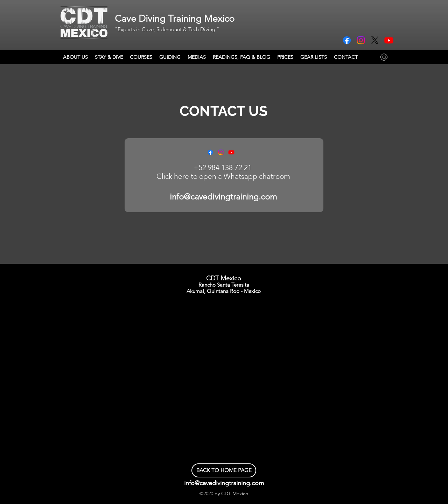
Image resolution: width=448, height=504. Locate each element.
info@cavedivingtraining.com (223, 197)
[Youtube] (389, 40)
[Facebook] (347, 40)
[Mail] (384, 57)
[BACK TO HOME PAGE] (224, 470)
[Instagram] (361, 40)
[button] (141, 57)
